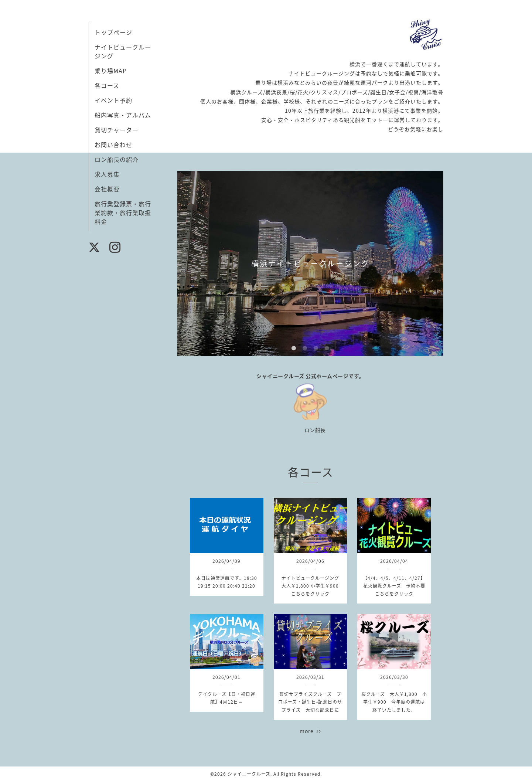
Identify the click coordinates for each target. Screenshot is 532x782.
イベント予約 (113, 100)
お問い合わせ (113, 144)
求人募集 (107, 174)
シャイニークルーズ (249, 774)
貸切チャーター (117, 130)
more (310, 731)
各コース (107, 85)
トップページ (113, 32)
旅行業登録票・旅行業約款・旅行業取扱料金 (123, 212)
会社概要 (107, 189)
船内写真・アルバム (123, 115)
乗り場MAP (111, 71)
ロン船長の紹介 (117, 159)
